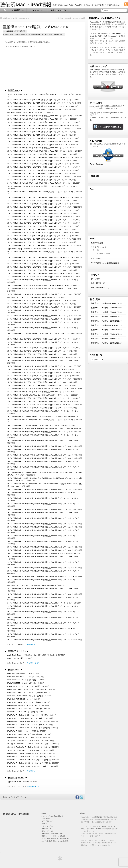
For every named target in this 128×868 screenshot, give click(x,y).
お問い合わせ (96, 258)
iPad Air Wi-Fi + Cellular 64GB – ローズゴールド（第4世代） (29, 728)
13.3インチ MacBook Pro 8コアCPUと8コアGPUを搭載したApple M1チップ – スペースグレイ (41, 94)
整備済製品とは (18, 10)
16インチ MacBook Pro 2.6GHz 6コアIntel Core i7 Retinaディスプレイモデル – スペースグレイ (42, 192)
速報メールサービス (58, 10)
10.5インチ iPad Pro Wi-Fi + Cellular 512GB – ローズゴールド (30, 747)
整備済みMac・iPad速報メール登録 (52, 834)
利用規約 (97, 250)
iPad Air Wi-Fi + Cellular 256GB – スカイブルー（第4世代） (29, 766)
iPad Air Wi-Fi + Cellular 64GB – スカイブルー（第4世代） (28, 715)
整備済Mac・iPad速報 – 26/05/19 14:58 (106, 330)
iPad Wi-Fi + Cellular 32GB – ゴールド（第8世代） (26, 693)
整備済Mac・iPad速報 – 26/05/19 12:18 (106, 334)
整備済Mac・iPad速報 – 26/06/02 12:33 (106, 303)
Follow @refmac (96, 164)
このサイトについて (37, 10)
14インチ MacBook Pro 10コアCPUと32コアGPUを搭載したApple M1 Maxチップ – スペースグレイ (43, 562)
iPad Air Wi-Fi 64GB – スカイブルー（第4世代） (25, 705)
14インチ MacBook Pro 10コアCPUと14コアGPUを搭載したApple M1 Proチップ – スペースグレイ (43, 280)
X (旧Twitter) (102, 36)
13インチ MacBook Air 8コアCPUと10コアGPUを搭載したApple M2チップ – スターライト (40, 122)
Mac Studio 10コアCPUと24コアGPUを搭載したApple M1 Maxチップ (32, 297)
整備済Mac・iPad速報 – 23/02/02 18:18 (16, 18)
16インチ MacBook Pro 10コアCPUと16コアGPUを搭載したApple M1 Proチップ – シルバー (40, 307)
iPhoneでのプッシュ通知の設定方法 (105, 263)
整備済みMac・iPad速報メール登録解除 (53, 836)
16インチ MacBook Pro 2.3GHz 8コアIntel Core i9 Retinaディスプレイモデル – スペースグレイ (42, 252)
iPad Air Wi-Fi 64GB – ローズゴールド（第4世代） (26, 709)
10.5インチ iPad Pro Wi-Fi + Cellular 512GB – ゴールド (27, 750)
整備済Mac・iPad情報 (26, 4)
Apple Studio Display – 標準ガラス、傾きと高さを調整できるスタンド (33, 249)
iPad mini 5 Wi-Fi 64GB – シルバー (20, 673)
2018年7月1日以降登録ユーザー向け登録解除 (55, 841)
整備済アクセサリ (16, 651)
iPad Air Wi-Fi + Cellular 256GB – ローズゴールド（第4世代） (30, 763)
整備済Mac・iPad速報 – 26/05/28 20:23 (106, 325)
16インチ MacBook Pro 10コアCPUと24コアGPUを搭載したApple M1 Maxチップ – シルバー (41, 455)
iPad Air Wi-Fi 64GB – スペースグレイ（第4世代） (26, 702)
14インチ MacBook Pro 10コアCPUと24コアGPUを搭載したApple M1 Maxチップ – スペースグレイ (43, 617)
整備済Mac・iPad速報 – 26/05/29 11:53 (106, 321)
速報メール (116, 34)
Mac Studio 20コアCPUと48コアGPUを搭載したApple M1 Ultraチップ (33, 585)
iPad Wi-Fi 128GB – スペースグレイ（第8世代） (25, 686)
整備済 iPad (13, 670)
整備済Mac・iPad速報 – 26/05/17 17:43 (106, 339)
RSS (101, 34)
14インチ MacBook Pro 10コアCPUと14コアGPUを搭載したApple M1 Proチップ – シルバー (40, 294)
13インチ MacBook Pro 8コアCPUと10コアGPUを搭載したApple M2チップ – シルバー (39, 119)
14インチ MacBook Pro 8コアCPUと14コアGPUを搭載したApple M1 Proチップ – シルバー (40, 183)
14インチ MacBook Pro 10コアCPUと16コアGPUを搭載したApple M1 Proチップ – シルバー (40, 316)
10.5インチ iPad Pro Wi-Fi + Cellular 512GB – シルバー (27, 741)
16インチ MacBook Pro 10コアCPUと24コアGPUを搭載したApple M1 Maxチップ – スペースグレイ (43, 461)
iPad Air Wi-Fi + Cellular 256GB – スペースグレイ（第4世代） (30, 760)
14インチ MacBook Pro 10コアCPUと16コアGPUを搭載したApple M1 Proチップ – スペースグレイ (43, 310)
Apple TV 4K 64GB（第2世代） (19, 782)
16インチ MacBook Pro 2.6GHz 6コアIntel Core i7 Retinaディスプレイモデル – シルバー (39, 395)
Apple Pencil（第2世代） (16, 658)
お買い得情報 (96, 283)
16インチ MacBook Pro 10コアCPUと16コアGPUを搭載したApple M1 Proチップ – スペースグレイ (43, 328)
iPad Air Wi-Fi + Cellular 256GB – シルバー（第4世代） (27, 757)
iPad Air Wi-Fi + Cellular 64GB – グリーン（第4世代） (27, 718)
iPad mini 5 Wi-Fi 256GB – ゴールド (21, 699)
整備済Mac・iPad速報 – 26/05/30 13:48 (106, 317)
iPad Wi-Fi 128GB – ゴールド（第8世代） (22, 680)
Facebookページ (114, 36)
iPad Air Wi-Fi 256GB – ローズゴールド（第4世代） (26, 734)
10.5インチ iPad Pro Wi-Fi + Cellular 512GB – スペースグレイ (30, 744)
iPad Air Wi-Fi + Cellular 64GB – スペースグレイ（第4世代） (29, 721)
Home (5, 10)
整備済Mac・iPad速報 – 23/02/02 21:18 (36, 27)
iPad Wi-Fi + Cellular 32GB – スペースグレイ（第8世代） (28, 689)
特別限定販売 (110, 22)
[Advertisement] (44, 68)
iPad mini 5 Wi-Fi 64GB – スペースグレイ (22, 677)
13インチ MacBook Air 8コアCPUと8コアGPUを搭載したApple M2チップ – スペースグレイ (40, 103)
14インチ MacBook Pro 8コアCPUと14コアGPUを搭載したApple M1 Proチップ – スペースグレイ (42, 186)
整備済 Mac (13, 90)
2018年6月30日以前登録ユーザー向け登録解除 (55, 838)
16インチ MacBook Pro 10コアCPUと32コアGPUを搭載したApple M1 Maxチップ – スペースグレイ (43, 449)
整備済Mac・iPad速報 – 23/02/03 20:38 (69, 18)
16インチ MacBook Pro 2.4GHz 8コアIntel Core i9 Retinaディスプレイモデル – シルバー (39, 417)
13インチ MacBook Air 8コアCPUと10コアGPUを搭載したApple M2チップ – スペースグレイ (41, 157)
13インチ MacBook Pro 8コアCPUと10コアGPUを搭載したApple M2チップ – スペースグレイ (41, 116)
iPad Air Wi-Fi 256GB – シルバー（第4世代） (24, 731)
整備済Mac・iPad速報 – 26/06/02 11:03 (106, 308)
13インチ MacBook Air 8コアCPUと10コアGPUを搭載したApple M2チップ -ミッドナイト (39, 125)
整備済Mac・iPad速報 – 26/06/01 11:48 (106, 312)
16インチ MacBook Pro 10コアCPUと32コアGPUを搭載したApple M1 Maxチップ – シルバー (41, 446)
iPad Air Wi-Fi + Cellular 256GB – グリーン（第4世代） (27, 753)
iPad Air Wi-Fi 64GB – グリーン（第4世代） (23, 712)
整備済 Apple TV (16, 778)
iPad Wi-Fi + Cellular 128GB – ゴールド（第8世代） (26, 696)
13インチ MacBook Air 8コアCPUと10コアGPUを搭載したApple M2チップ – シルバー (38, 154)
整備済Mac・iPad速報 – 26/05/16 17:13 (106, 343)
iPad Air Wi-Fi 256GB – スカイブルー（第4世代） (25, 737)
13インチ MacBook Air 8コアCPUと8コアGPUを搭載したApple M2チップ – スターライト (39, 100)
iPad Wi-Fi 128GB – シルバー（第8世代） (22, 683)
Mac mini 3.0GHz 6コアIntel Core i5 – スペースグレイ (27, 113)
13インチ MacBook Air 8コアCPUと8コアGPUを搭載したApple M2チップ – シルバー (38, 109)
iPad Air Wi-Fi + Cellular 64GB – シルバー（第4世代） (27, 725)
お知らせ (94, 279)
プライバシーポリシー (102, 253)
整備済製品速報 (20, 31)
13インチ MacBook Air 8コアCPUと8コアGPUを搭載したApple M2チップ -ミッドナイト (39, 106)
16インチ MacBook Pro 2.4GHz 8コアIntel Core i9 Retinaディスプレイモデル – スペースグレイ (42, 420)
